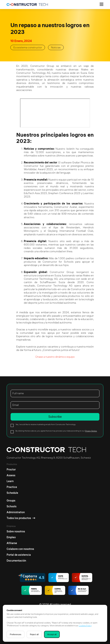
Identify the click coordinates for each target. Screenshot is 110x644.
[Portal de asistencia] (20, 555)
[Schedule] (12, 493)
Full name (18, 393)
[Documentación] (20, 561)
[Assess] (12, 475)
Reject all (34, 634)
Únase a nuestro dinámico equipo (55, 357)
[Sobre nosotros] (20, 531)
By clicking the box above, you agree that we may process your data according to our (56, 431)
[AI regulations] (78, 591)
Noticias (56, 47)
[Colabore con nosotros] (20, 549)
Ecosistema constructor (28, 47)
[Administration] (21, 512)
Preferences (15, 634)
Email (16, 405)
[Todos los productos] (21, 518)
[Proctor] (12, 469)
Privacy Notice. (91, 431)
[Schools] (21, 506)
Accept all (52, 634)
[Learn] (12, 481)
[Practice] (12, 487)
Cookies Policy (85, 626)
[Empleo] (20, 537)
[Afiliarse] (20, 543)
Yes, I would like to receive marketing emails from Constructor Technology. (46, 424)
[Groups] (21, 500)
